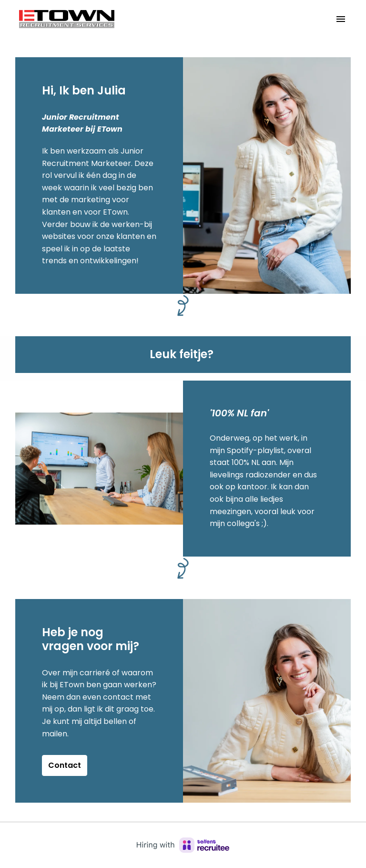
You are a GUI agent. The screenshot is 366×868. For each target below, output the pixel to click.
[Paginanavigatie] (341, 19)
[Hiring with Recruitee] (183, 845)
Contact (65, 765)
